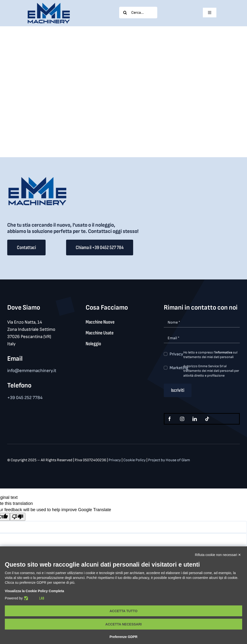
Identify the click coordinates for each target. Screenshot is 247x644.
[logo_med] (49, 4)
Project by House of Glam (169, 460)
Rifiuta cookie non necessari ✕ (218, 555)
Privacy (176, 354)
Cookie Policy (135, 460)
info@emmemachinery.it (32, 371)
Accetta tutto (123, 611)
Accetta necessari (124, 624)
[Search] (125, 13)
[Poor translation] (18, 517)
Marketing (179, 368)
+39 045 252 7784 (25, 398)
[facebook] (170, 419)
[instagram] (182, 419)
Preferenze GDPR (123, 637)
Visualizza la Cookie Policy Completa (34, 591)
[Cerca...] (138, 13)
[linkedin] (195, 419)
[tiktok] (207, 419)
